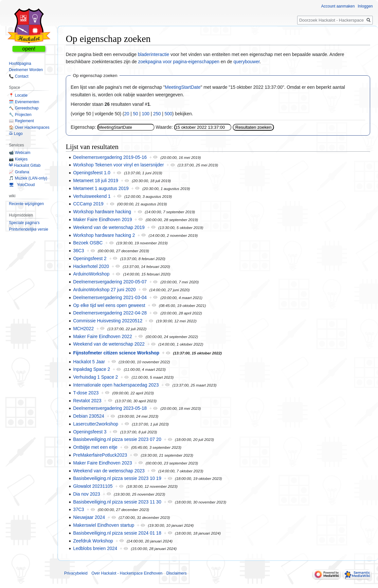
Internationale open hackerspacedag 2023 (116, 385)
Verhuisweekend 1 (92, 196)
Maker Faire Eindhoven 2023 (102, 463)
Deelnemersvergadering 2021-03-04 (110, 297)
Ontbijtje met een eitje (95, 447)
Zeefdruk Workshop (93, 541)
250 (157, 114)
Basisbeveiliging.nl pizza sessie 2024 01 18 (117, 533)
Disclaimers (176, 573)
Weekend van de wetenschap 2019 (109, 227)
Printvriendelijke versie (28, 229)
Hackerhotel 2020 (91, 266)
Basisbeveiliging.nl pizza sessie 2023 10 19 (117, 478)
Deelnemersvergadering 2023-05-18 (110, 408)
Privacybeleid (76, 573)
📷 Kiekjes (18, 159)
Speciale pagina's (24, 223)
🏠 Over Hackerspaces (29, 127)
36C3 (78, 251)
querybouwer (246, 62)
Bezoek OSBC (88, 243)
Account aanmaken (338, 6)
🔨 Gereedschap (24, 108)
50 (135, 114)
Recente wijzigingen (26, 204)
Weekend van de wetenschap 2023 (109, 471)
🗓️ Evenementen (24, 102)
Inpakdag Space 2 (91, 369)
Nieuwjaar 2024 (89, 517)
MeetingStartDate (183, 87)
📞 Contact (19, 76)
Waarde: (164, 127)
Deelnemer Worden (26, 70)
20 (127, 114)
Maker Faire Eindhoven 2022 (102, 336)
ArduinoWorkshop (91, 274)
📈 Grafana (19, 172)
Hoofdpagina (20, 64)
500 (168, 114)
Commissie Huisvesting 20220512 (108, 321)
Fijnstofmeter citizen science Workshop (116, 353)
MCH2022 (83, 329)
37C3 (78, 509)
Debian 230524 (89, 416)
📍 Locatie (18, 95)
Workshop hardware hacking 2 (104, 235)
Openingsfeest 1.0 (92, 173)
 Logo (16, 134)
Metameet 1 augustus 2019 (101, 188)
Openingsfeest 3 (90, 432)
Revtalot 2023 (87, 401)
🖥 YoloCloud (22, 185)
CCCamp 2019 (88, 204)
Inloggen (365, 6)
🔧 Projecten (20, 115)
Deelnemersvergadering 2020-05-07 (110, 282)
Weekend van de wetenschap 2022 (109, 344)
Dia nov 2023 (87, 494)
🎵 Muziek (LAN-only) (28, 178)
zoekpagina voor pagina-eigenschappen (179, 62)
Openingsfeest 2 (90, 258)
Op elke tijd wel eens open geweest (109, 305)
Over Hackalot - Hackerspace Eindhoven (127, 573)
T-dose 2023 (86, 393)
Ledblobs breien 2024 (95, 548)
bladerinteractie (153, 54)
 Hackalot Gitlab (25, 165)
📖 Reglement (21, 121)
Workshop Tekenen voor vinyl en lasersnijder (118, 165)
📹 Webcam (19, 153)
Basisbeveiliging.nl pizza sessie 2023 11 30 (117, 502)
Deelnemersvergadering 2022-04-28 (110, 313)
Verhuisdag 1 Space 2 (95, 377)
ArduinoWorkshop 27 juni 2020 (104, 290)
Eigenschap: (83, 127)
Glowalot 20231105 (93, 486)
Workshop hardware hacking (102, 212)
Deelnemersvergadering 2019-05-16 (110, 157)
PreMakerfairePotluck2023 (100, 455)
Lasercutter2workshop (96, 424)
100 (145, 114)
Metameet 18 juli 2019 (96, 180)
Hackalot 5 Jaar (89, 362)
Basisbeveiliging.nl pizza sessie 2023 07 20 (117, 439)
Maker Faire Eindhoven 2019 (102, 219)
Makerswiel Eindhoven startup (104, 525)
